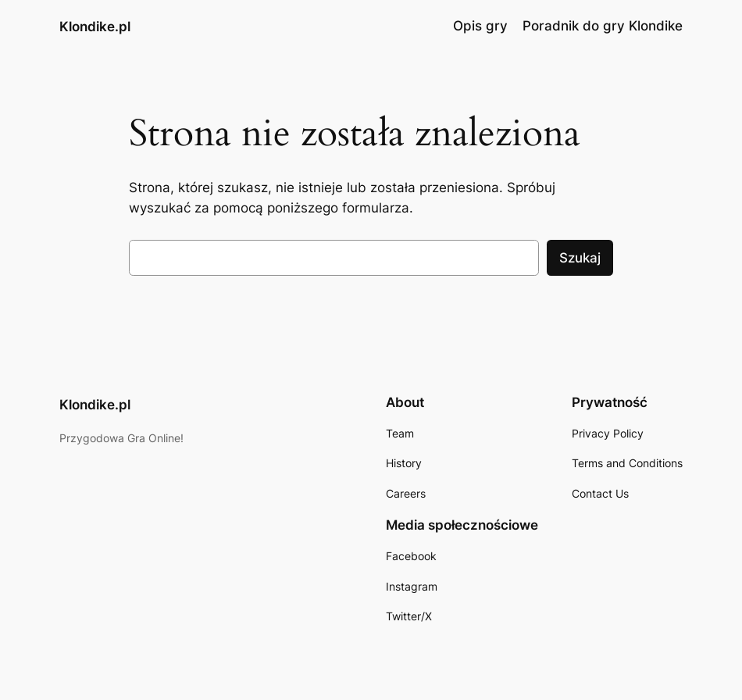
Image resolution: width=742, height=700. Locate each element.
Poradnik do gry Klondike (603, 26)
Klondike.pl (95, 26)
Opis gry (480, 26)
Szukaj (580, 258)
